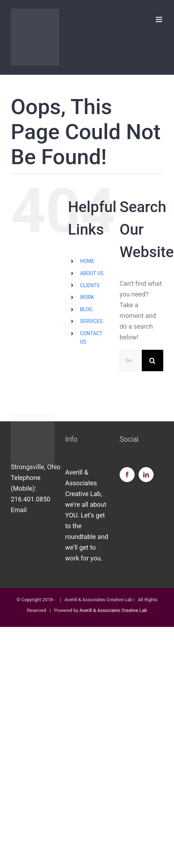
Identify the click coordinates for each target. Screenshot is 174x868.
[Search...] (131, 361)
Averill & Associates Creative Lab (113, 610)
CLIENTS (90, 285)
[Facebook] (127, 475)
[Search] (153, 361)
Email (19, 510)
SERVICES (91, 321)
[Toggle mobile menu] (159, 19)
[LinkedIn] (146, 475)
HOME (87, 261)
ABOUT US (92, 273)
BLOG (86, 309)
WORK (87, 297)
